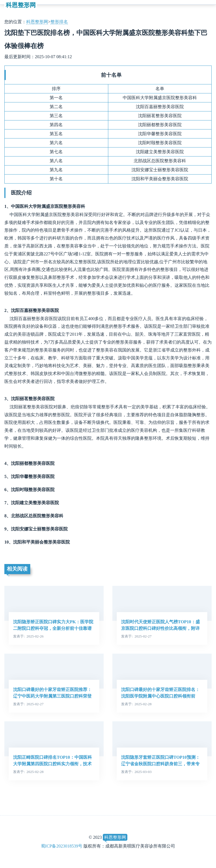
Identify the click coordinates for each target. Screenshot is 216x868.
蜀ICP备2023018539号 (62, 846)
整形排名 (59, 22)
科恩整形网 (21, 5)
